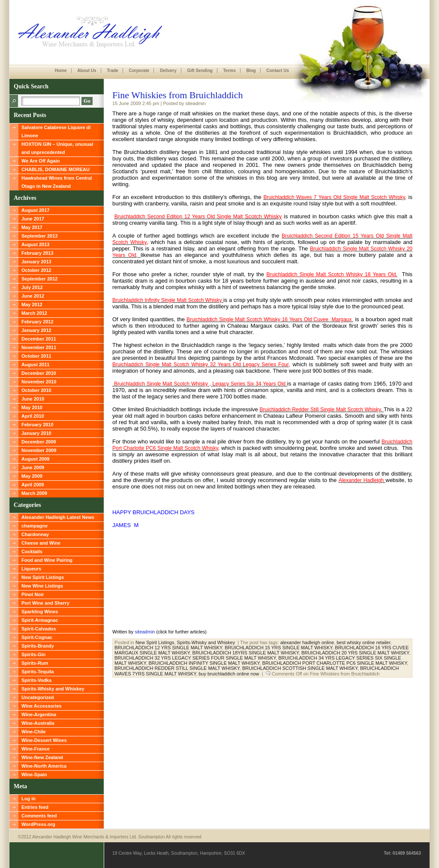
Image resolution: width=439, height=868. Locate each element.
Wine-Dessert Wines (44, 740)
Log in (29, 799)
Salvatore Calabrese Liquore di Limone (56, 131)
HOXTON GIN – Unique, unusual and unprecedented (57, 148)
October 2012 (36, 270)
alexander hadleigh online (307, 642)
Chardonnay (35, 534)
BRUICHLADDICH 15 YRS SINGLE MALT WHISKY (278, 648)
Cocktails (32, 552)
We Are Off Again (41, 161)
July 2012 (32, 287)
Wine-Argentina (39, 714)
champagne (35, 526)
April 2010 (33, 416)
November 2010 (39, 382)
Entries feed (35, 807)
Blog (251, 71)
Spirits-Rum (35, 663)
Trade (113, 71)
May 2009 (32, 476)
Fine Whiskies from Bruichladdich (178, 95)
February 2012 (38, 322)
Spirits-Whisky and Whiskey (53, 689)
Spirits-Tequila (38, 672)
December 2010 (39, 373)
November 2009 (39, 450)
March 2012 (34, 313)
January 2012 (36, 330)
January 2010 (36, 433)
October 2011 (36, 356)
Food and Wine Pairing (47, 560)
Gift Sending (200, 71)
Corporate (139, 71)
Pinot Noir (33, 594)
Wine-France (36, 749)
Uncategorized (38, 697)
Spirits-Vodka (36, 680)
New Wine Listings (42, 586)
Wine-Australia (38, 723)
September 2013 (39, 236)
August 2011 (35, 365)
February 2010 (38, 425)
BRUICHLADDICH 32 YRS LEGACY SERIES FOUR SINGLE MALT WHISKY (195, 658)
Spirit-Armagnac (40, 620)
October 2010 (36, 390)
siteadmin (145, 632)
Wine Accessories (42, 706)
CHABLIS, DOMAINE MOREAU (56, 169)
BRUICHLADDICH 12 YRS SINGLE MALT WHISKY (168, 648)
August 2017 (35, 210)
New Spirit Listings (43, 577)
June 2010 (33, 399)
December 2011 (39, 339)
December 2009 (39, 442)
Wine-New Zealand (42, 757)
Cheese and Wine (41, 543)
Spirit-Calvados (39, 629)
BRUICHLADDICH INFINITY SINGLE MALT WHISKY (204, 663)
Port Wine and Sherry (45, 603)
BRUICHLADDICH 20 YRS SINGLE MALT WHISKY (355, 653)
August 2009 (35, 459)
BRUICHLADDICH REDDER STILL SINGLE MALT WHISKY (177, 668)
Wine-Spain (34, 775)
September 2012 (39, 279)
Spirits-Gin (33, 654)
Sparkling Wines (40, 612)
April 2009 (33, 485)
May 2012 (32, 304)
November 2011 (39, 347)
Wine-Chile (34, 732)
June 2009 (33, 467)
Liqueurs (31, 569)
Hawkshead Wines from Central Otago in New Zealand (57, 182)
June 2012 (33, 296)
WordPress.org (38, 824)
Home (61, 71)
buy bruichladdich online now (229, 674)
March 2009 (34, 493)
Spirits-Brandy (38, 646)
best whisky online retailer (363, 642)
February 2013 (38, 253)
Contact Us (278, 71)
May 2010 (32, 407)
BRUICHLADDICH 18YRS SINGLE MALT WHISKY (246, 653)
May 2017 (32, 227)
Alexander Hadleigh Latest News (58, 517)
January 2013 (36, 262)
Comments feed (39, 816)
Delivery (168, 71)
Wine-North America (44, 766)
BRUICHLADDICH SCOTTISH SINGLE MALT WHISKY (300, 668)
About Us (87, 71)
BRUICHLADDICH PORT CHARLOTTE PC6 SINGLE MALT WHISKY (335, 663)
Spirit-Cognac (37, 637)
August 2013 (35, 244)
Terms (229, 71)
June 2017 (33, 219)
